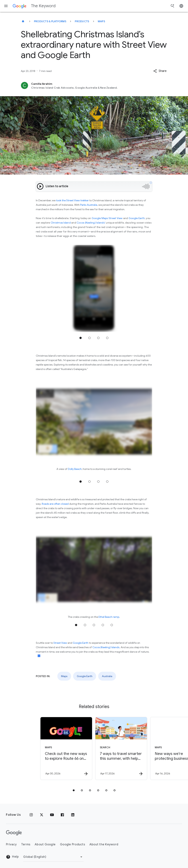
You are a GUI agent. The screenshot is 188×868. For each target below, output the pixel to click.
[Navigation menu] (6, 6)
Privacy (11, 844)
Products (82, 21)
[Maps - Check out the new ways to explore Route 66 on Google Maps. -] (66, 748)
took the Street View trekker (72, 200)
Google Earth (137, 218)
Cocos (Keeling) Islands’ (91, 223)
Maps (101, 21)
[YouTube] (52, 815)
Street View (60, 643)
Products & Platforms (50, 21)
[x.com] (42, 815)
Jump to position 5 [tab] (112, 625)
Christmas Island (61, 223)
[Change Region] (53, 857)
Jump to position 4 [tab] (107, 338)
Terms (26, 844)
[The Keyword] (23, 21)
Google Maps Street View (107, 218)
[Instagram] (31, 815)
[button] (160, 71)
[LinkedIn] (73, 815)
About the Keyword (104, 844)
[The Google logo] (14, 833)
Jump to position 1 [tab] (81, 338)
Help (12, 857)
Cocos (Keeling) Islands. (106, 647)
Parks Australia (89, 205)
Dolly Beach (75, 469)
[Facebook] (62, 815)
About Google (45, 844)
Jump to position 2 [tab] (89, 338)
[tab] (74, 790)
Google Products (72, 844)
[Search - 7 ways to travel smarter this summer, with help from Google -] (121, 748)
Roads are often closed (55, 504)
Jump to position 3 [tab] (98, 338)
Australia (107, 676)
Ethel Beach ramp (109, 617)
